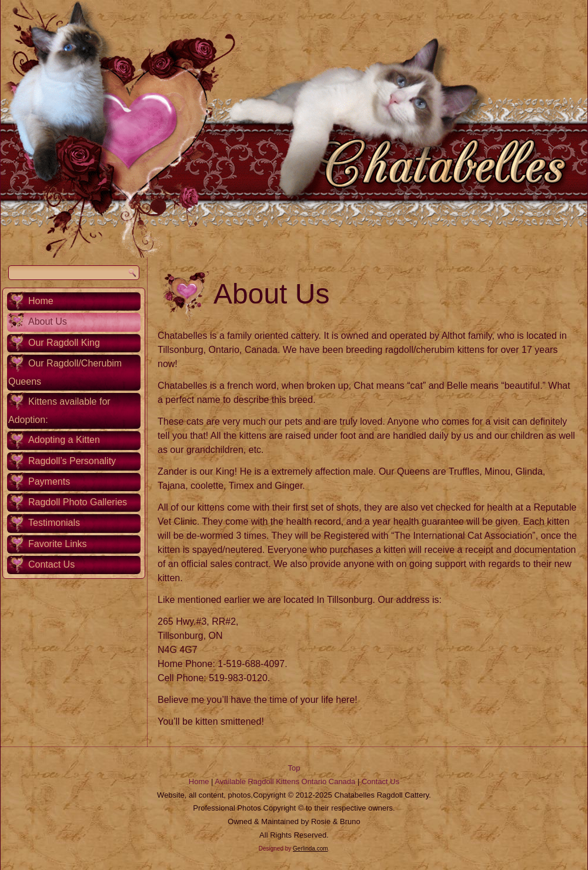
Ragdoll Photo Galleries (78, 502)
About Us (48, 321)
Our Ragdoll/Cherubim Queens (65, 372)
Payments (49, 481)
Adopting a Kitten (64, 440)
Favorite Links (58, 544)
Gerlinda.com (310, 849)
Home (41, 301)
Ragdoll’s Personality (72, 461)
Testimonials (54, 523)
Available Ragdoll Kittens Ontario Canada (285, 781)
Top (294, 768)
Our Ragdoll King (64, 343)
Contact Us (51, 564)
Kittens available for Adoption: (59, 411)
